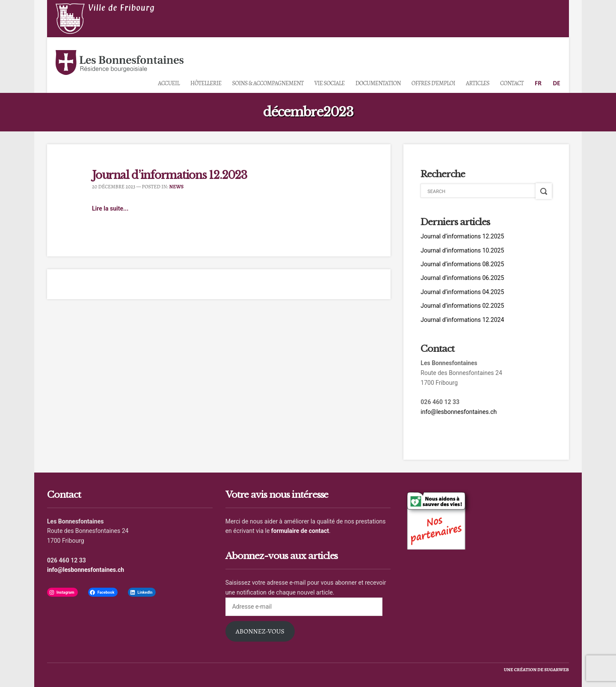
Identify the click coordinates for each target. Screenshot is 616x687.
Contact (512, 83)
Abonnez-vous (260, 631)
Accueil (169, 83)
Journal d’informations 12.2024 (462, 320)
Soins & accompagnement (268, 83)
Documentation (378, 83)
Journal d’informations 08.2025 (462, 264)
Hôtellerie (206, 83)
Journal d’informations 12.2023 (170, 175)
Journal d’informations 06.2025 (462, 278)
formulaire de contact (300, 531)
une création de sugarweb (536, 670)
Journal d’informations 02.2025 (462, 306)
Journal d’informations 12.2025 (462, 236)
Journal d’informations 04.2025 (462, 292)
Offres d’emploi (433, 83)
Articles (478, 83)
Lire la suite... (110, 208)
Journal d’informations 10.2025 (462, 250)
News (177, 187)
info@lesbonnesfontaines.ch (459, 412)
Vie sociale (330, 83)
